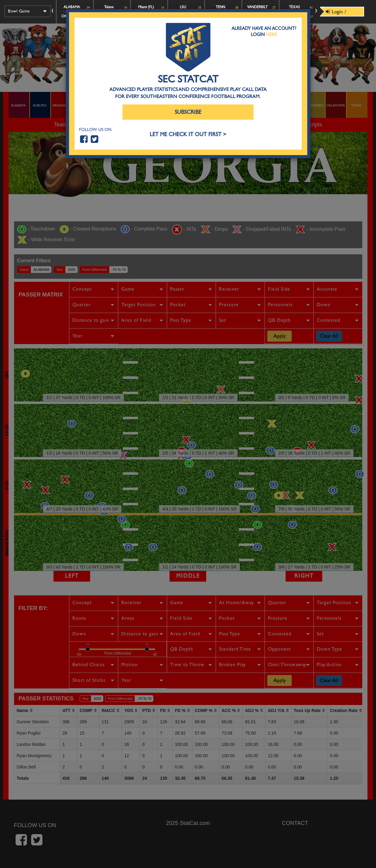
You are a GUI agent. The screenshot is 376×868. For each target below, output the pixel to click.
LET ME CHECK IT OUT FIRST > (188, 134)
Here (272, 35)
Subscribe (188, 112)
